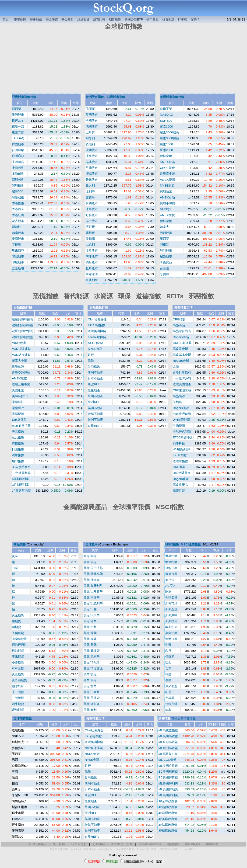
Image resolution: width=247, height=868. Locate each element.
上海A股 (18, 168)
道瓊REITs (95, 426)
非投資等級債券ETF (171, 849)
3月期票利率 (20, 485)
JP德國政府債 (168, 831)
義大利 (90, 186)
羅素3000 (166, 127)
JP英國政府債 (168, 819)
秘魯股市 (166, 256)
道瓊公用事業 (21, 384)
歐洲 (168, 592)
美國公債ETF (134, 19)
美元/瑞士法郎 (93, 568)
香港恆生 (18, 203)
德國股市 (92, 127)
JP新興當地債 (21, 491)
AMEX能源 (167, 180)
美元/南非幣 (92, 598)
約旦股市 (92, 262)
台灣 (168, 668)
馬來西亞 (18, 251)
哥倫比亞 (166, 262)
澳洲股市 (18, 115)
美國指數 (171, 633)
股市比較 (99, 19)
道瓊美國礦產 (182, 384)
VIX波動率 (19, 343)
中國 (168, 645)
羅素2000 (166, 150)
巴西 (168, 662)
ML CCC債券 (167, 760)
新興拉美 (171, 621)
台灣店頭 (18, 156)
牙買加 (164, 274)
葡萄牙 (90, 233)
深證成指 (18, 197)
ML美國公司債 (168, 766)
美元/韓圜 (90, 633)
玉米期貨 (18, 657)
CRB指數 (179, 319)
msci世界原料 (182, 378)
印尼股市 (18, 256)
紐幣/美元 (90, 680)
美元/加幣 (90, 686)
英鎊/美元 (90, 562)
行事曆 (182, 19)
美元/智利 (90, 710)
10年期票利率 (21, 473)
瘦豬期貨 (18, 710)
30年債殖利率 (21, 467)
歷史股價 (36, 19)
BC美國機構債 (168, 772)
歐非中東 (171, 627)
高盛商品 (179, 325)
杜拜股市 (92, 268)
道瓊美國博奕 (97, 331)
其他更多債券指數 (183, 718)
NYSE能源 (167, 186)
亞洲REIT (94, 402)
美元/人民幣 (92, 615)
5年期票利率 (20, 479)
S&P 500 (166, 121)
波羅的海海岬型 (23, 325)
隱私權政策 (193, 844)
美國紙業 (18, 390)
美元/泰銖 (90, 639)
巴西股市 (166, 233)
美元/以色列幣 (93, 603)
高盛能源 (179, 396)
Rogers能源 (181, 408)
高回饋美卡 (106, 849)
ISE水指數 (180, 455)
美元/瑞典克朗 (93, 574)
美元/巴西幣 (92, 692)
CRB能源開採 (182, 390)
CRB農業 (179, 467)
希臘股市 (92, 180)
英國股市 (92, 115)
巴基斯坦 (18, 268)
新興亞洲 (171, 609)
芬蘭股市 (92, 168)
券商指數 (94, 366)
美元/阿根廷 (92, 704)
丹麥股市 (92, 215)
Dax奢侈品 (19, 420)
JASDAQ (18, 138)
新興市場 (171, 603)
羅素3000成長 (169, 132)
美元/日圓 (90, 609)
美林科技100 (21, 396)
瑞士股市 (92, 221)
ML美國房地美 (168, 789)
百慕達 (164, 268)
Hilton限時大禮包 (124, 849)
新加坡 (16, 227)
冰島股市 (92, 209)
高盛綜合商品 (182, 331)
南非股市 (92, 256)
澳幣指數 (18, 455)
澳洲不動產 (95, 373)
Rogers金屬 (181, 361)
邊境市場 (171, 704)
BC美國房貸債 (168, 777)
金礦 (176, 366)
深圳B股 (18, 186)
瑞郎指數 (18, 461)
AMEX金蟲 (167, 162)
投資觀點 (168, 19)
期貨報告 (115, 19)
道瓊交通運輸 (21, 373)
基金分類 (67, 19)
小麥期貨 (18, 662)
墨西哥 (164, 239)
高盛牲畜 (179, 491)
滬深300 (18, 191)
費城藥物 (166, 221)
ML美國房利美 (168, 783)
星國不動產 (95, 396)
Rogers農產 (181, 479)
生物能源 (179, 426)
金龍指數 (171, 568)
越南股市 (18, 233)
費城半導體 (168, 203)
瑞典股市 (92, 162)
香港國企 (18, 209)
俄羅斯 (90, 109)
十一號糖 (18, 692)
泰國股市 (18, 239)
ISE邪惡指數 (96, 325)
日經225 (18, 121)
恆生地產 (94, 390)
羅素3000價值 (169, 138)
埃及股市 (92, 251)
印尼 (168, 692)
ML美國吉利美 (168, 795)
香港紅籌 (18, 215)
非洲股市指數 (116, 97)
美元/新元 (90, 645)
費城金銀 (166, 156)
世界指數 (171, 556)
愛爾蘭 (90, 239)
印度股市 (18, 262)
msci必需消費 (21, 426)
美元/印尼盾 (92, 662)
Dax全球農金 (182, 473)
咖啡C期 (18, 686)
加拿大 (164, 227)
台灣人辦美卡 (38, 844)
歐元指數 (18, 437)
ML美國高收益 (168, 736)
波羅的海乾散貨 (23, 319)
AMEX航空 (19, 378)
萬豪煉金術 (90, 849)
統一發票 (59, 844)
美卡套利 (76, 849)
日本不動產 (95, 378)
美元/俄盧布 (92, 580)
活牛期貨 (18, 704)
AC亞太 (171, 586)
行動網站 (99, 844)
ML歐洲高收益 (168, 748)
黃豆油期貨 (19, 680)
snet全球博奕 (97, 337)
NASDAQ (166, 115)
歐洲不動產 (95, 420)
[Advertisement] (123, 62)
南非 (168, 710)
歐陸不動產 (95, 414)
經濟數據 (83, 19)
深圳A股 (18, 180)
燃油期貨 (18, 651)
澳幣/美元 (90, 674)
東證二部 (18, 132)
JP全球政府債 (168, 801)
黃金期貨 (18, 615)
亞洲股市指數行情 (24, 97)
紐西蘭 (16, 109)
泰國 (168, 680)
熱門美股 (152, 19)
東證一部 (18, 127)
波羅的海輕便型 (23, 337)
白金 (15, 568)
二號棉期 (18, 698)
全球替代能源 (182, 432)
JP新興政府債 (168, 807)
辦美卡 (195, 19)
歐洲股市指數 (95, 97)
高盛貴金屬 (180, 349)
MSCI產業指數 (191, 544)
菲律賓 (16, 245)
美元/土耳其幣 (93, 592)
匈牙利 (90, 138)
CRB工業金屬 (182, 343)
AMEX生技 (167, 215)
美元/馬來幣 (92, 657)
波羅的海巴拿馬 (23, 331)
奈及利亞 (92, 280)
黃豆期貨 (18, 674)
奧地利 (90, 144)
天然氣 (177, 402)
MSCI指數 (172, 544)
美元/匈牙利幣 (93, 586)
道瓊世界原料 (182, 373)
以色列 (90, 245)
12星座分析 (79, 844)
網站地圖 (173, 844)
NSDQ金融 (95, 343)
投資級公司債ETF (147, 849)
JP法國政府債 (168, 825)
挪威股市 (92, 174)
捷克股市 (92, 156)
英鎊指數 (18, 443)
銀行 (91, 355)
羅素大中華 (19, 361)
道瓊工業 (166, 109)
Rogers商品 (181, 337)
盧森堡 (90, 197)
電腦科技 (18, 402)
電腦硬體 (18, 414)
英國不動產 (95, 408)
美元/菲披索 (92, 651)
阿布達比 (92, 274)
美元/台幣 (90, 627)
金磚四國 (171, 598)
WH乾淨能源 (181, 420)
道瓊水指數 (180, 461)
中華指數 (171, 562)
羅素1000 (166, 144)
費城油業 (166, 191)
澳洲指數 (171, 639)
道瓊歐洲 (18, 366)
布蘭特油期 (19, 639)
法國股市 (92, 121)
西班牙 (90, 227)
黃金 (15, 556)
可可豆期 (18, 668)
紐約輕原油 (19, 645)
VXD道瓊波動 (21, 349)
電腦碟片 (18, 408)
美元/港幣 (90, 621)
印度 (168, 651)
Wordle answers (150, 844)
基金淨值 (52, 19)
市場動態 (20, 19)
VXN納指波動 (21, 355)
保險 (91, 361)
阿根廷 (164, 245)
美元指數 (18, 432)
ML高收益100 (168, 754)
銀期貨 (16, 621)
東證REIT (94, 384)
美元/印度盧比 (93, 668)
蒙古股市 (18, 221)
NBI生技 (166, 209)
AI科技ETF (191, 849)
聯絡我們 (212, 844)
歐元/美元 (90, 556)
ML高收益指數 (168, 730)
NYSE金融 (95, 349)
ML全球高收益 (168, 742)
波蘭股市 (92, 150)
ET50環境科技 (183, 437)
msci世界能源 (182, 414)
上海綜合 (18, 162)
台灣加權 (18, 150)
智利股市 (166, 251)
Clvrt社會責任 (97, 319)
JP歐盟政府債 (168, 813)
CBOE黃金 (167, 168)
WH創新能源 (181, 449)
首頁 (6, 19)
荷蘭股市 (92, 203)
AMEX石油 (167, 197)
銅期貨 (16, 627)
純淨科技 (179, 443)
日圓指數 (18, 449)
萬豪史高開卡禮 (59, 849)
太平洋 (170, 580)
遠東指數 (171, 574)
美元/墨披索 (92, 698)
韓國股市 (18, 144)
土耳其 (90, 132)
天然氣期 (18, 633)
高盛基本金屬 (182, 355)
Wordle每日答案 (122, 844)
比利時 (90, 191)
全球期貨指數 (23, 718)
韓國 (168, 674)
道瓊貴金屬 (168, 174)
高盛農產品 (180, 485)
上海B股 (18, 174)
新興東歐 (171, 615)
